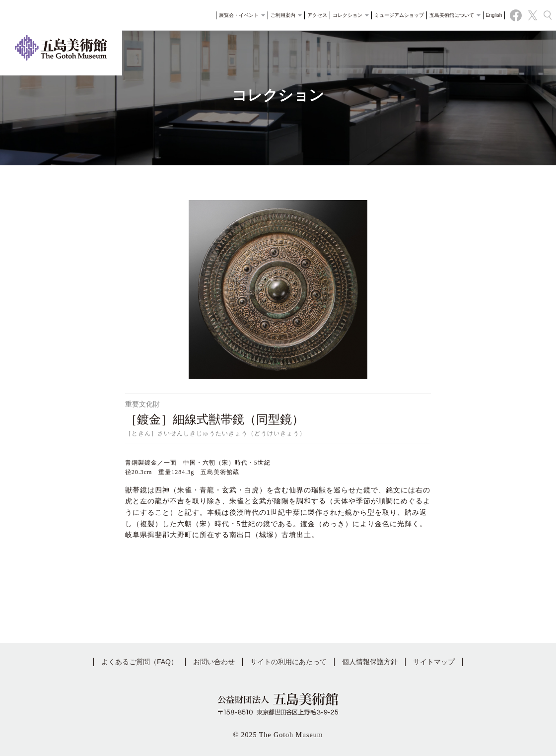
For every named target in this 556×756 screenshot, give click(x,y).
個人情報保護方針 (370, 662)
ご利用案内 (283, 17)
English (491, 17)
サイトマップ (434, 662)
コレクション (348, 17)
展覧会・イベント (239, 17)
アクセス (314, 17)
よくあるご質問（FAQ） (139, 662)
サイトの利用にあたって (288, 662)
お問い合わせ (214, 662)
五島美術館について (452, 17)
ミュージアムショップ (396, 17)
